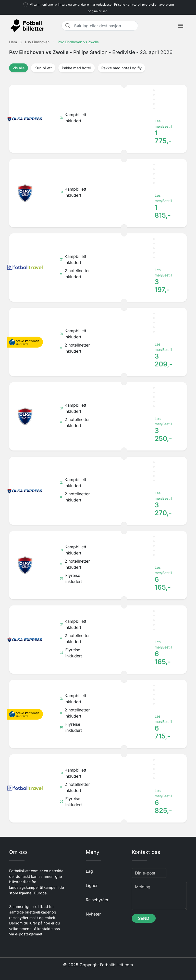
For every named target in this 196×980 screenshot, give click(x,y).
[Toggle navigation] (181, 26)
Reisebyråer (97, 900)
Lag (89, 871)
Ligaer (92, 885)
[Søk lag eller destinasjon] (104, 26)
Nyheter (93, 914)
